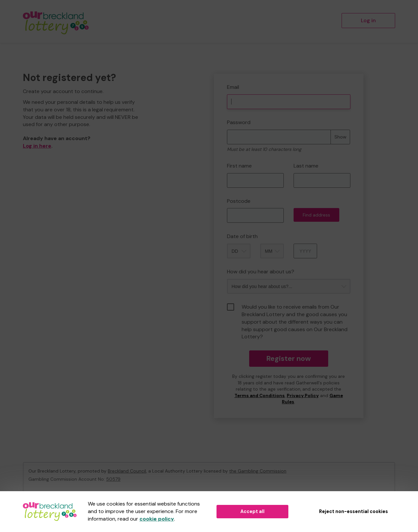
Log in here (37, 146)
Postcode (239, 201)
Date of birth (242, 236)
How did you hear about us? (261, 272)
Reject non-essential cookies (354, 511)
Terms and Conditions (260, 396)
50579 (113, 479)
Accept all (252, 511)
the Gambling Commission (258, 471)
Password (239, 122)
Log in (368, 20)
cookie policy (157, 519)
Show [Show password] (340, 137)
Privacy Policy (303, 396)
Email (233, 87)
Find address (316, 215)
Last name (306, 166)
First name (239, 166)
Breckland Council (127, 471)
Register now (289, 358)
